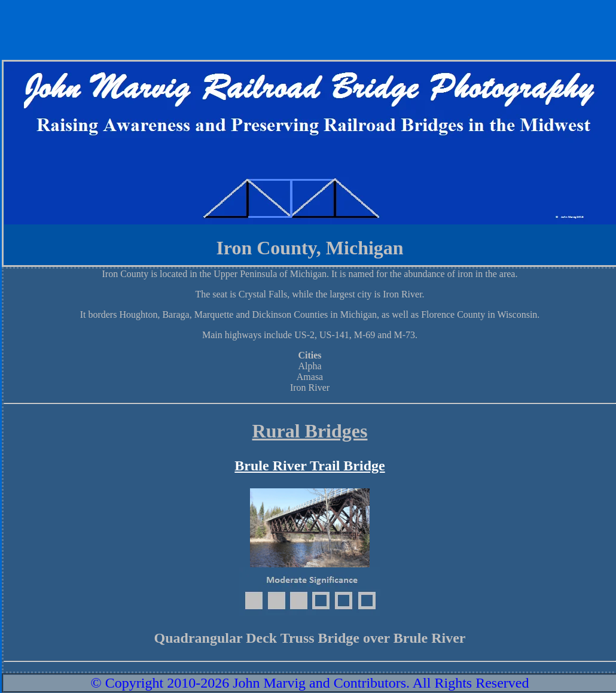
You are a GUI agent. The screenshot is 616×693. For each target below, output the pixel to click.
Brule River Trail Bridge (309, 466)
